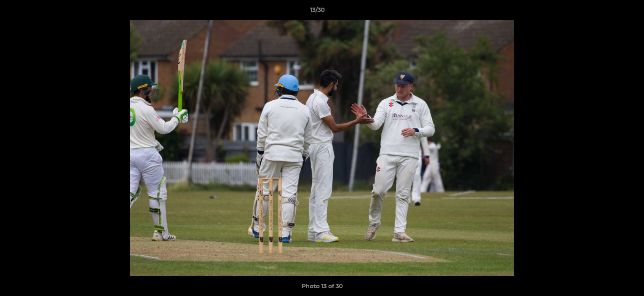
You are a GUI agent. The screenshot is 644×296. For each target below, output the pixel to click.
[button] (609, 12)
